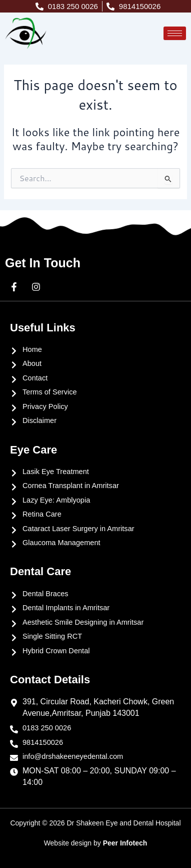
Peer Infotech (125, 843)
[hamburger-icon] (175, 33)
